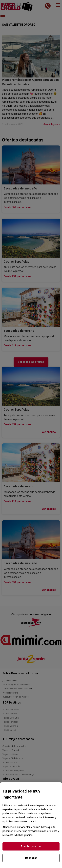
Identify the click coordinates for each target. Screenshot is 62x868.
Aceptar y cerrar (31, 846)
